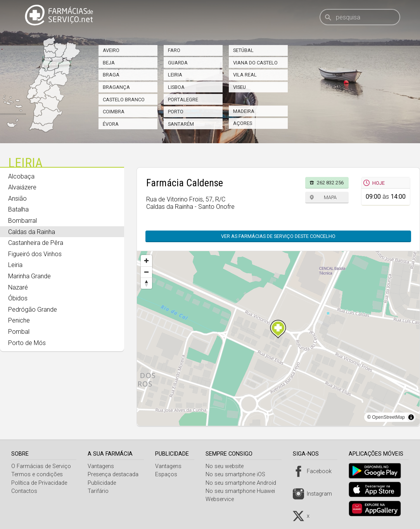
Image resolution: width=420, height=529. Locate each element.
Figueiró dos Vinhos (35, 254)
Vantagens (102, 466)
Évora (111, 124)
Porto (176, 112)
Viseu (239, 87)
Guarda (178, 63)
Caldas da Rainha (32, 232)
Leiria (175, 75)
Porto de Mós (27, 343)
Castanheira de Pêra (36, 243)
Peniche (19, 320)
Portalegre (183, 100)
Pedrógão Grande (33, 310)
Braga (111, 75)
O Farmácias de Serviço (41, 466)
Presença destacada (114, 474)
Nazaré (18, 287)
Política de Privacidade (39, 483)
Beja (109, 63)
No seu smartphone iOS (238, 474)
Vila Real (245, 75)
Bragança (116, 87)
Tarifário (99, 491)
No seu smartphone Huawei (243, 491)
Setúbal (243, 50)
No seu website (227, 466)
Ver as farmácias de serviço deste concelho (278, 236)
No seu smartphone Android (244, 483)
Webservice (222, 499)
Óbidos (18, 298)
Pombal (19, 332)
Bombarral (22, 221)
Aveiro (111, 50)
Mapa (330, 197)
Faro (174, 50)
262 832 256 (330, 183)
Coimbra (114, 112)
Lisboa (176, 87)
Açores (243, 123)
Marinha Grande (29, 276)
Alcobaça (21, 176)
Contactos (24, 491)
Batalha (18, 209)
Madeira (244, 111)
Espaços (168, 474)
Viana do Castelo (255, 63)
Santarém (181, 124)
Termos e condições (37, 474)
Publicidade (103, 483)
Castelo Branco (124, 100)
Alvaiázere (22, 187)
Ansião (17, 199)
